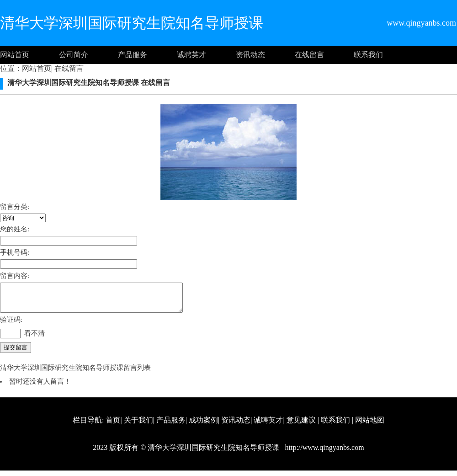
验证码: (11, 325)
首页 (113, 425)
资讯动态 (250, 55)
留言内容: (15, 276)
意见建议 (301, 425)
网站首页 (15, 55)
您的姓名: (15, 229)
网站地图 (370, 425)
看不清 (35, 339)
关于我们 (138, 425)
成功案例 (203, 425)
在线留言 (309, 55)
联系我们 (368, 55)
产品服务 (133, 55)
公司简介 (74, 55)
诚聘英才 (191, 55)
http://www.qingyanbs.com (323, 453)
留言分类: (15, 207)
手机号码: (15, 252)
